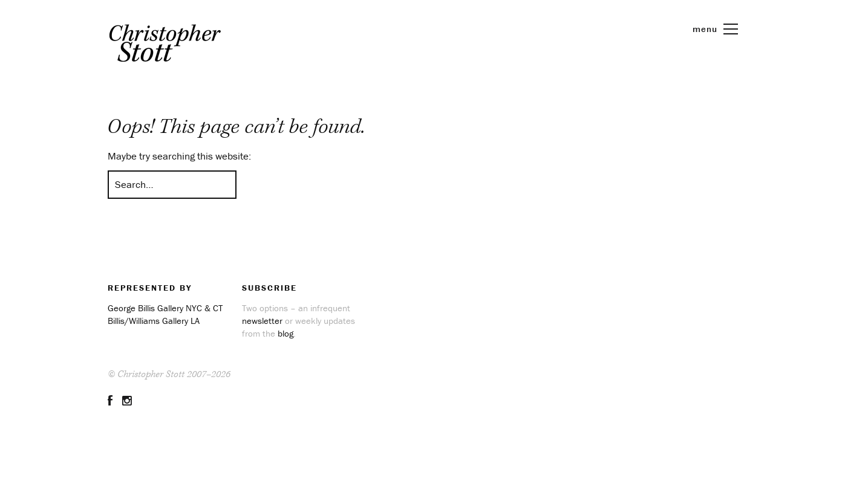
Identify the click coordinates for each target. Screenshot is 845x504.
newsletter (262, 321)
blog (285, 333)
